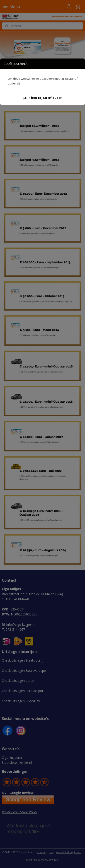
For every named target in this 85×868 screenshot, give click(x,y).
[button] (42, 98)
